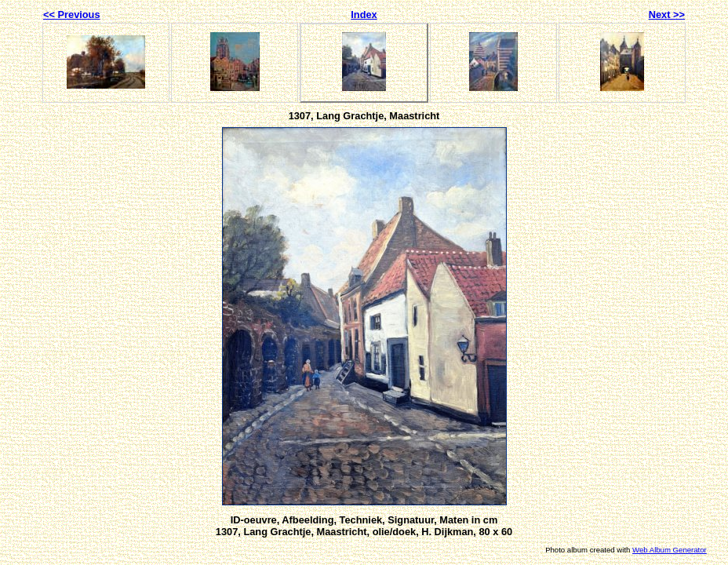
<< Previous (72, 15)
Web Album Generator (670, 550)
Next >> (667, 15)
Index (364, 15)
